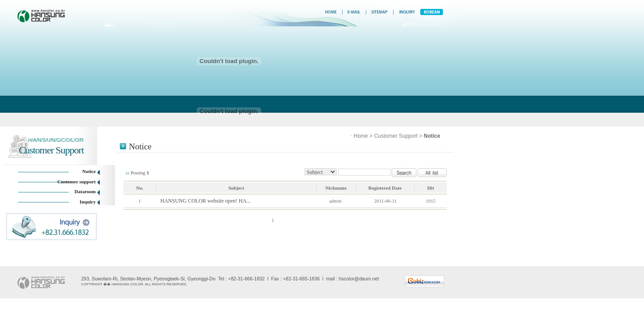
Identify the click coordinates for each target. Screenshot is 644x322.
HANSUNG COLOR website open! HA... (206, 201)
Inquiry (88, 202)
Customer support (76, 182)
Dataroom (85, 191)
